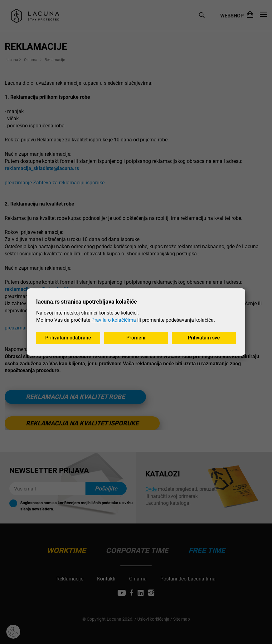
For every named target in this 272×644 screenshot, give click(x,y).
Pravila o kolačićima (114, 320)
